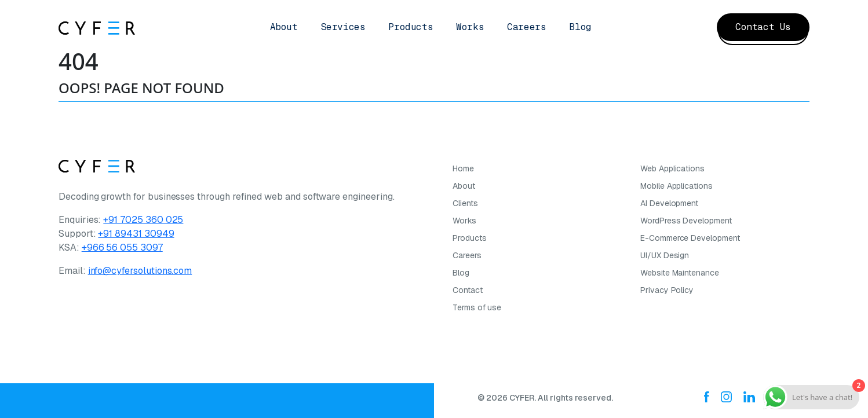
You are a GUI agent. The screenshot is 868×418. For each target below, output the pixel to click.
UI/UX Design (665, 255)
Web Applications (672, 168)
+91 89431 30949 (136, 234)
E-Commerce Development (690, 238)
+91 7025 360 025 (143, 220)
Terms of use (477, 307)
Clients (465, 203)
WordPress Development (686, 221)
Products (411, 27)
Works (470, 27)
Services (343, 27)
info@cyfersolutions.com (140, 271)
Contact (468, 290)
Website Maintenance (680, 273)
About (284, 27)
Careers (526, 27)
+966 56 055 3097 (122, 247)
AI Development (669, 203)
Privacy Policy (667, 290)
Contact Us (763, 27)
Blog (580, 27)
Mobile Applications (676, 186)
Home (463, 168)
